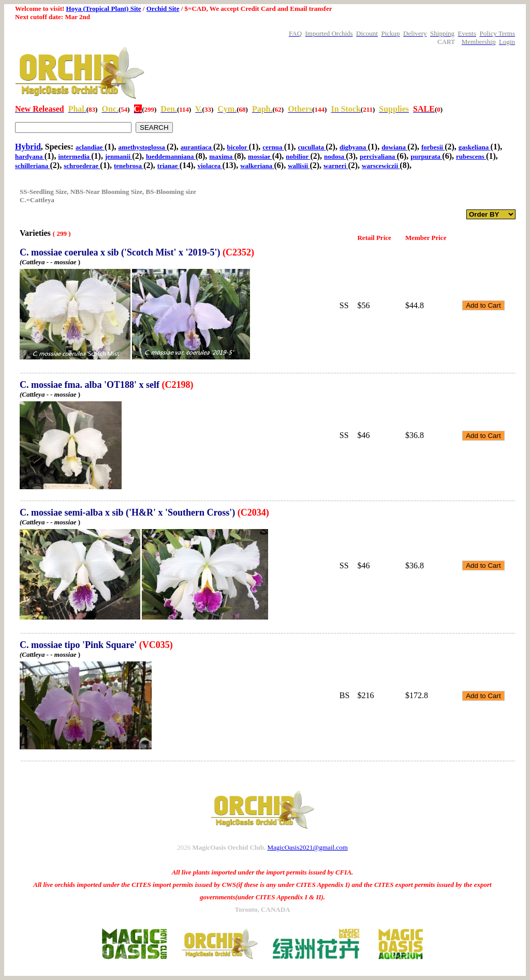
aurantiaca (197, 147)
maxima (222, 156)
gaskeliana (475, 147)
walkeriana (257, 166)
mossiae (260, 156)
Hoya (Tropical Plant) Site (104, 9)
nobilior (298, 156)
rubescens (471, 156)
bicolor (238, 147)
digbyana (354, 147)
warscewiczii (381, 166)
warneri (336, 166)
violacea (210, 166)
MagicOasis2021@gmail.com (307, 847)
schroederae (82, 166)
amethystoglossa (143, 147)
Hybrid (28, 147)
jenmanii (119, 156)
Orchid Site (163, 9)
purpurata (426, 156)
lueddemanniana (171, 156)
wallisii (299, 166)
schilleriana (33, 166)
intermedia (75, 156)
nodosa (335, 156)
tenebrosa (129, 166)
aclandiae (90, 147)
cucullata (312, 147)
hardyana (30, 156)
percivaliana (378, 156)
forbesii (433, 147)
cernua (273, 147)
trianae (168, 166)
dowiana (394, 147)
